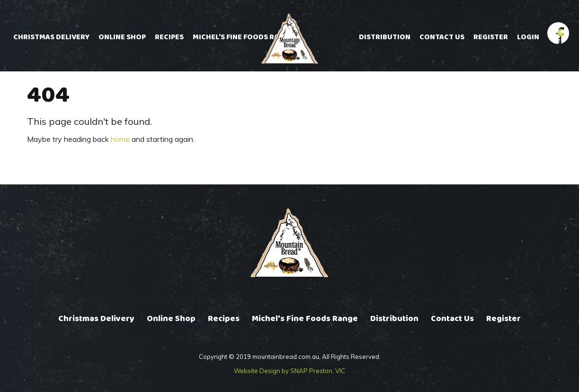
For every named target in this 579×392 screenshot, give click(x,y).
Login (528, 37)
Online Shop (122, 37)
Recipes (169, 37)
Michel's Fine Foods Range (243, 37)
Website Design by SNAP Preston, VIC (289, 371)
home (120, 139)
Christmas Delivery (51, 37)
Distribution (385, 37)
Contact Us (442, 37)
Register (491, 37)
